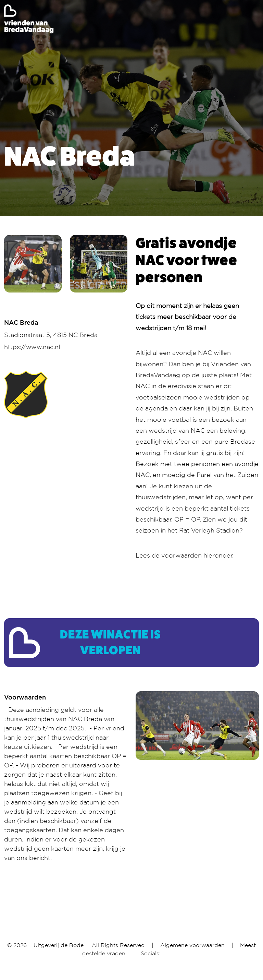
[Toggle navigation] (254, 19)
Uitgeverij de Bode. (59, 945)
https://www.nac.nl (32, 347)
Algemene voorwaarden (192, 945)
